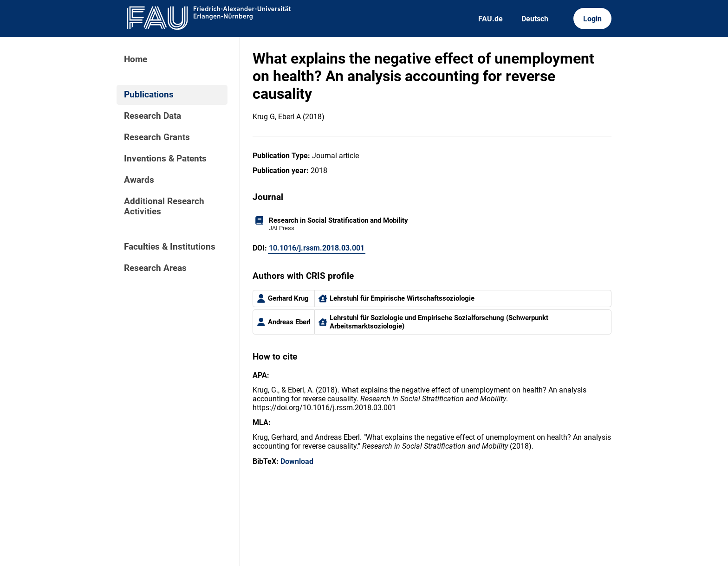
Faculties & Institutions (170, 247)
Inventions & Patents (165, 159)
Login (592, 19)
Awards (139, 180)
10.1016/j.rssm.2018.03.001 (317, 248)
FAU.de (491, 19)
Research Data (153, 116)
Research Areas (155, 268)
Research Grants (157, 137)
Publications (149, 95)
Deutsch (535, 19)
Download (297, 461)
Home (136, 59)
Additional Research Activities (164, 206)
